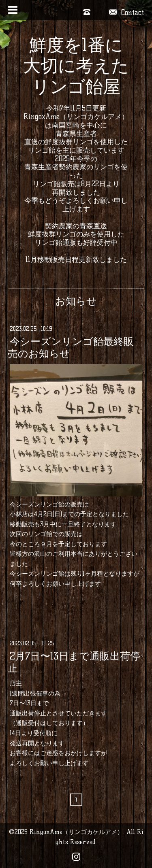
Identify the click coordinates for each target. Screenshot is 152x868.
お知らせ (76, 301)
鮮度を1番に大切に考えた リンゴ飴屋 (76, 66)
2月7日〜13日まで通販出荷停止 (74, 662)
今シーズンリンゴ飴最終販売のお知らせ (71, 347)
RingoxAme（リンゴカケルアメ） (76, 832)
